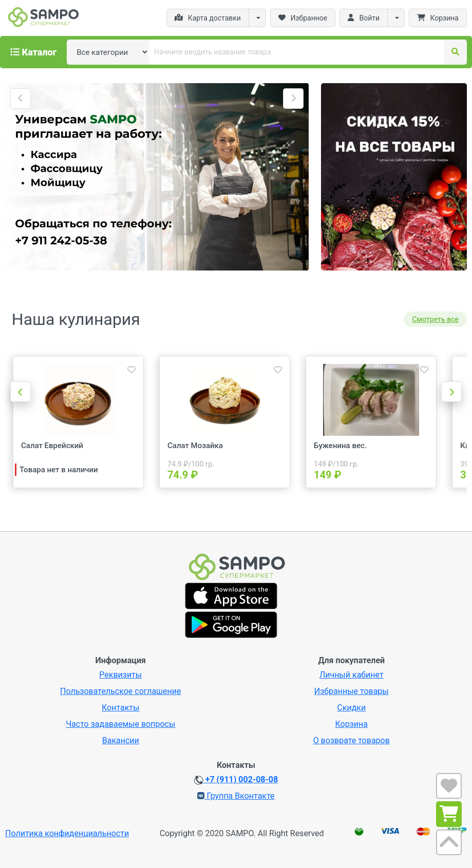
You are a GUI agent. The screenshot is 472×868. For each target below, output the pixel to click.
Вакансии (121, 740)
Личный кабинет (352, 675)
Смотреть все (435, 319)
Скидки (351, 708)
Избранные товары (352, 691)
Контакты (120, 708)
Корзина (352, 724)
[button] (21, 99)
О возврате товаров (352, 740)
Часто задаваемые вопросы (120, 724)
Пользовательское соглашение (121, 691)
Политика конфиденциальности (67, 833)
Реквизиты (120, 675)
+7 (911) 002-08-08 (236, 780)
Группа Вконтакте (236, 796)
